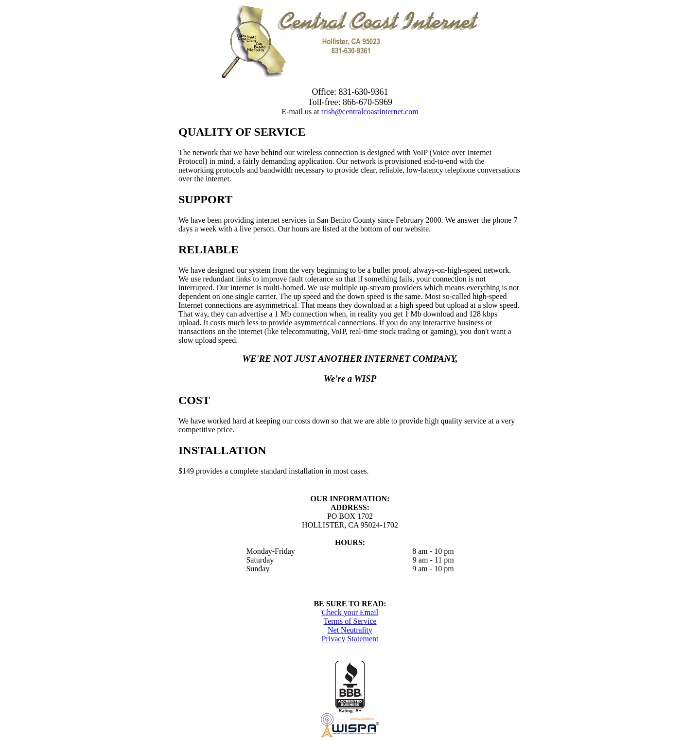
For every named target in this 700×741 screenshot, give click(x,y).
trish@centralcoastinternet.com (370, 112)
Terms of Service (350, 621)
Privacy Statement (350, 639)
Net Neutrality (350, 630)
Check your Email (350, 612)
